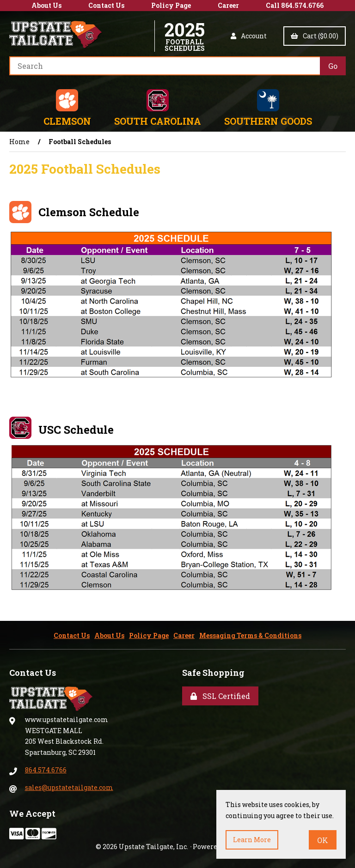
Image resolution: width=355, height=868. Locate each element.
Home (19, 142)
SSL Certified (220, 696)
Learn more (252, 840)
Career (228, 5)
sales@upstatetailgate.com (69, 787)
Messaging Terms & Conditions (250, 635)
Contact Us (106, 5)
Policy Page (171, 5)
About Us (46, 5)
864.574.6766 (46, 770)
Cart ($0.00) (315, 36)
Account (249, 36)
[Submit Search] (333, 66)
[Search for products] (165, 66)
